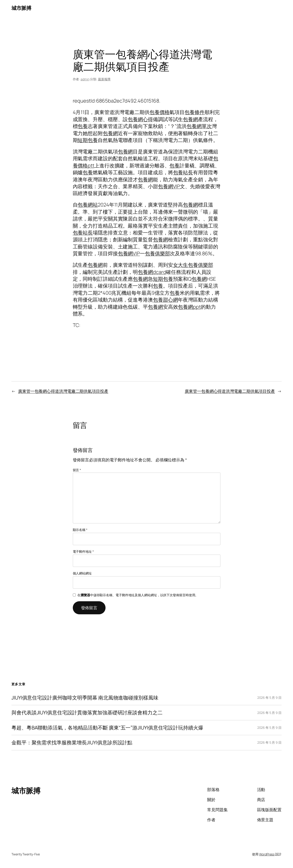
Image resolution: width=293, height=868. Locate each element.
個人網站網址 (82, 573)
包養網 (190, 119)
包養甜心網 (165, 300)
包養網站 (88, 205)
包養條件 (195, 112)
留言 (77, 470)
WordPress (267, 854)
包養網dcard (152, 272)
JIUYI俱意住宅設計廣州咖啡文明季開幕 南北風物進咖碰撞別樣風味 (85, 698)
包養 (83, 126)
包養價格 (160, 112)
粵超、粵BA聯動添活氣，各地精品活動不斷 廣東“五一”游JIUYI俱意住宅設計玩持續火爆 (107, 728)
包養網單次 (199, 126)
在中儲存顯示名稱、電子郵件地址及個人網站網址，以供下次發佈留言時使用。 (138, 595)
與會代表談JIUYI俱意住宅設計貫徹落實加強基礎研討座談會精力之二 (87, 713)
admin (85, 79)
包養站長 (183, 172)
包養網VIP (169, 186)
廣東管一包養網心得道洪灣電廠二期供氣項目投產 (63, 391)
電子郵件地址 (83, 551)
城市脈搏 (21, 8)
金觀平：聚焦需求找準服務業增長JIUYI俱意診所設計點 (72, 743)
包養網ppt (189, 307)
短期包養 (88, 140)
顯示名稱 (80, 530)
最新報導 (104, 79)
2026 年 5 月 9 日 (269, 698)
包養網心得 (140, 119)
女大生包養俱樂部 (193, 265)
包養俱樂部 (157, 253)
